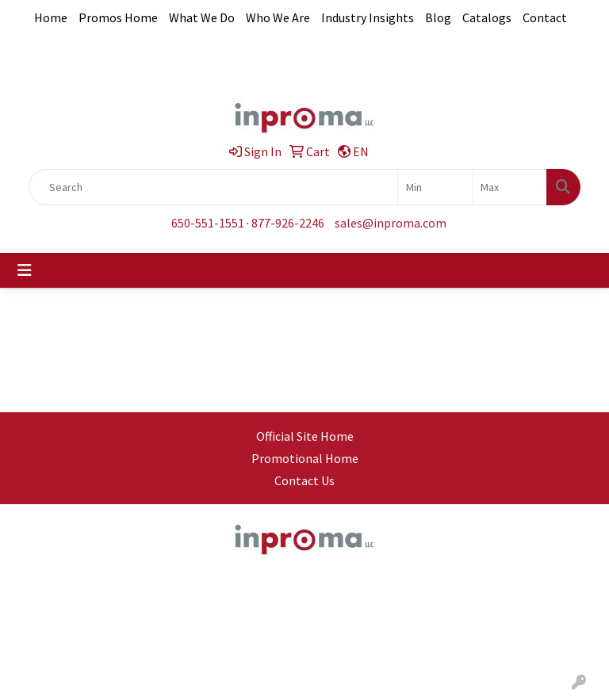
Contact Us (304, 480)
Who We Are (278, 17)
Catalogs (487, 17)
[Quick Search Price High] (509, 187)
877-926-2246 (288, 223)
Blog (438, 17)
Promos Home (118, 17)
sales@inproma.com (391, 223)
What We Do (202, 17)
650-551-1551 (208, 223)
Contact (545, 17)
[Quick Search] (213, 187)
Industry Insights (368, 17)
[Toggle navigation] (25, 270)
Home (51, 17)
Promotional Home (305, 458)
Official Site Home (305, 436)
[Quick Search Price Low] (435, 187)
